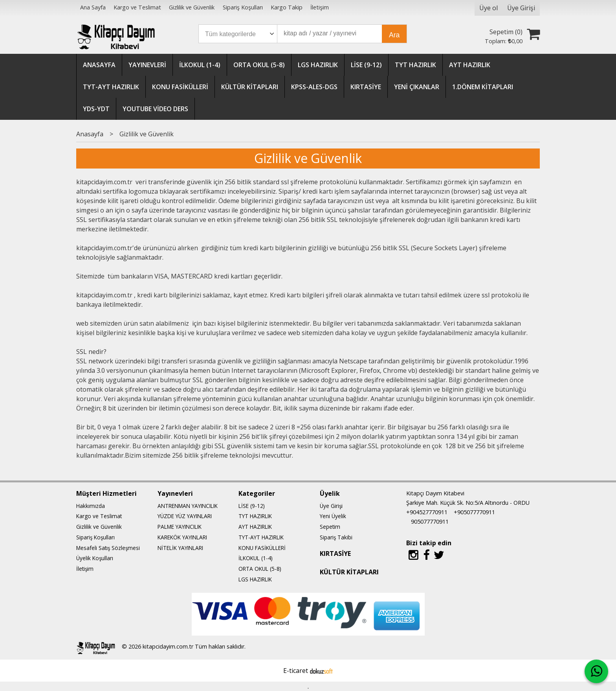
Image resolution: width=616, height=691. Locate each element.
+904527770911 (427, 512)
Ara (394, 35)
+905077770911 (474, 512)
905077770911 (430, 521)
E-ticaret (296, 671)
